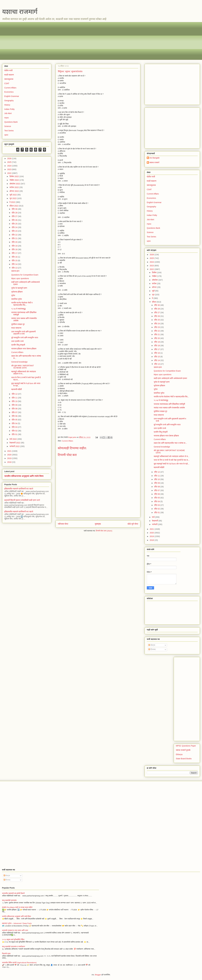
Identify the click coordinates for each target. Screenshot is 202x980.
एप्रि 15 (15, 260)
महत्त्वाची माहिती (17, 389)
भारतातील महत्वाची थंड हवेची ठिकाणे (13, 893)
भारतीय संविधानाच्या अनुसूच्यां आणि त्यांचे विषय (24, 476)
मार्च (153, 517)
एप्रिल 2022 (14, 206)
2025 (10, 162)
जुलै (153, 291)
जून (153, 295)
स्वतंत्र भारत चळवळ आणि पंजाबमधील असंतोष (169, 408)
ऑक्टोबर (155, 280)
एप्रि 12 (15, 394)
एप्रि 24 (15, 227)
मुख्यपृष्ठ (98, 524)
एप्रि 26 (15, 220)
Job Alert (8, 113)
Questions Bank (11, 122)
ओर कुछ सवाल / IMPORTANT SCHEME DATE (23, 367)
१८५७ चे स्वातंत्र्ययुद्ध (18, 309)
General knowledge (19, 362)
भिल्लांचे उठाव (6, 954)
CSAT (7, 83)
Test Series (9, 131)
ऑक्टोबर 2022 (15, 184)
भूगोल (13, 295)
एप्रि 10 (15, 401)
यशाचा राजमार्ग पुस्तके (183, 750)
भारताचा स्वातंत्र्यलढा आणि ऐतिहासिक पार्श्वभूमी (169, 404)
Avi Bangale (154, 158)
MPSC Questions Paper (186, 746)
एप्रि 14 (15, 264)
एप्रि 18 (15, 249)
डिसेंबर (154, 272)
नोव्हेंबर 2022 (14, 180)
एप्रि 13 (15, 268)
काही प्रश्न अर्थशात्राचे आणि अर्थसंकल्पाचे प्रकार (170, 378)
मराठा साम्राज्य (16, 328)
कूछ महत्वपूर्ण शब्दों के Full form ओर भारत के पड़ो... (172, 464)
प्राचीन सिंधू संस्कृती (18, 345)
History (7, 105)
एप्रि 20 (15, 242)
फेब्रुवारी (155, 521)
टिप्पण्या (152, 649)
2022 (10, 173)
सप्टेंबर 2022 (14, 187)
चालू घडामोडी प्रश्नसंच (9, 900)
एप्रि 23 (15, 231)
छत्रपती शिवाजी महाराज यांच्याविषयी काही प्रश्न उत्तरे (22, 500)
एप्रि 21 (15, 238)
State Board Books (184, 759)
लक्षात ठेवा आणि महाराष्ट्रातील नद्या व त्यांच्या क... (170, 443)
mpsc (7, 118)
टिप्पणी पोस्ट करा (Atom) (104, 531)
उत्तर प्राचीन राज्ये (17, 341)
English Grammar (12, 96)
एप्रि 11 (15, 398)
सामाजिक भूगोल (17, 299)
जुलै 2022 (13, 195)
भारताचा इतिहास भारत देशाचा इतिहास (24, 349)
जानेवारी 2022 (15, 446)
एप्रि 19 (15, 246)
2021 (10, 451)
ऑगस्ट (154, 287)
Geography (9, 101)
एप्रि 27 (15, 216)
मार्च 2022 (13, 439)
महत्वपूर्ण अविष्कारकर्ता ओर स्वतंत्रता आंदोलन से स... (24, 373)
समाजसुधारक (9, 79)
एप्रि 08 (15, 409)
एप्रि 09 (15, 405)
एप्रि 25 (15, 224)
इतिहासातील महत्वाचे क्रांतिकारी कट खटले (19, 489)
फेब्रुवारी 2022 (15, 443)
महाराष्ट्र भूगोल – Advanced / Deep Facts (17, 923)
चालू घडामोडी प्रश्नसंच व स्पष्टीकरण (13, 947)
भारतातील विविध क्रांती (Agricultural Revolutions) (19, 963)
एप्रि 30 (15, 209)
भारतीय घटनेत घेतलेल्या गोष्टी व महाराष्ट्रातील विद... (22, 304)
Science (8, 126)
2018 (10, 462)
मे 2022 (13, 202)
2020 (10, 455)
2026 (10, 158)
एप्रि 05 (15, 420)
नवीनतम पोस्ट (63, 524)
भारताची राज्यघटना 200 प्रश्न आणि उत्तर (15, 930)
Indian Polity (9, 109)
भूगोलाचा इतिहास (17, 292)
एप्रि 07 (15, 412)
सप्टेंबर (154, 284)
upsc (6, 135)
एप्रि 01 (15, 434)
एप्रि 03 (15, 427)
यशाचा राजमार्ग (20, 12)
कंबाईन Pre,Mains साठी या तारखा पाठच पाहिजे (17, 907)
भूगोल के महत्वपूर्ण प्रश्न (19, 288)
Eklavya (179, 754)
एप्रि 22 (15, 235)
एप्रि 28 (15, 213)
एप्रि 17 (15, 253)
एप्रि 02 (15, 431)
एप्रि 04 (15, 423)
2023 (10, 169)
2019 (10, 458)
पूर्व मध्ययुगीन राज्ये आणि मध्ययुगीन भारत (25, 338)
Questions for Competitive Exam (25, 275)
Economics (9, 92)
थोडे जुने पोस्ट (133, 524)
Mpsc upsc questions (20, 278)
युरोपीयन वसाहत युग (18, 324)
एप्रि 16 (15, 257)
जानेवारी (155, 524)
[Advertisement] (85, 41)
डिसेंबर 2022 (14, 176)
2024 (10, 166)
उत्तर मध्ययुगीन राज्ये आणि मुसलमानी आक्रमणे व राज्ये (23, 333)
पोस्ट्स (152, 645)
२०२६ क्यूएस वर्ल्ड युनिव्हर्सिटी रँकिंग (13, 940)
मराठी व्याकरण (9, 75)
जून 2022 (13, 198)
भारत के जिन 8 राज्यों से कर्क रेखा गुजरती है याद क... (172, 460)
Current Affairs (68, 441)
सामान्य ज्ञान (15, 271)
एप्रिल (154, 302)
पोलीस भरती (8, 70)
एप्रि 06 (15, 416)
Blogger (98, 975)
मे (153, 298)
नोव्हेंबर (154, 276)
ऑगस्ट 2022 (14, 191)
